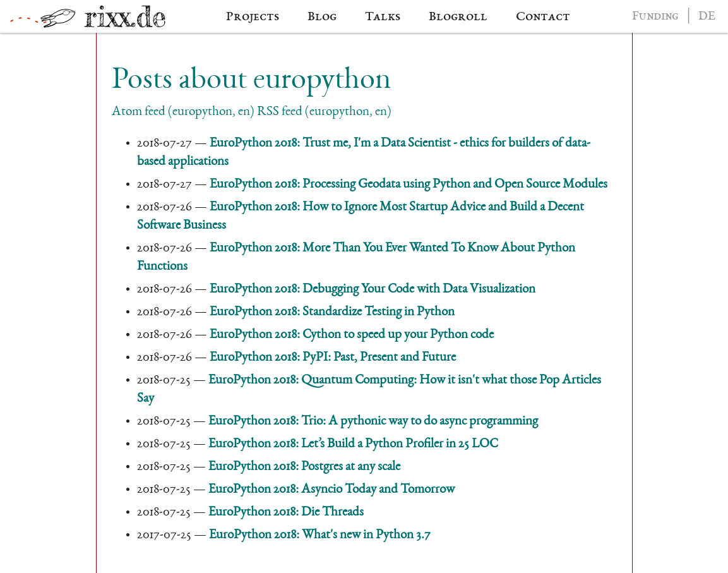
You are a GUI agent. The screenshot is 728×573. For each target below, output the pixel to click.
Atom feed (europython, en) (183, 112)
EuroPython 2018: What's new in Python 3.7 (320, 535)
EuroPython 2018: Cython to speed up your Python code (352, 335)
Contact (543, 17)
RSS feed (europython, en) (324, 112)
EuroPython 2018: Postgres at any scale (304, 467)
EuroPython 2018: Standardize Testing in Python (332, 312)
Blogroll (458, 17)
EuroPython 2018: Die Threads (286, 513)
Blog (322, 17)
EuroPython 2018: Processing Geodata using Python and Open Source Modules (409, 185)
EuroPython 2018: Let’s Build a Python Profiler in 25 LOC (353, 444)
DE (707, 17)
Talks (383, 17)
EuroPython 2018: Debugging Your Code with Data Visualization (373, 290)
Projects (253, 17)
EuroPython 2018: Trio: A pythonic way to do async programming (373, 422)
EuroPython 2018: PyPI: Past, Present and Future (333, 358)
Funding (655, 17)
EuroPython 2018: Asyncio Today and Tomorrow (331, 490)
